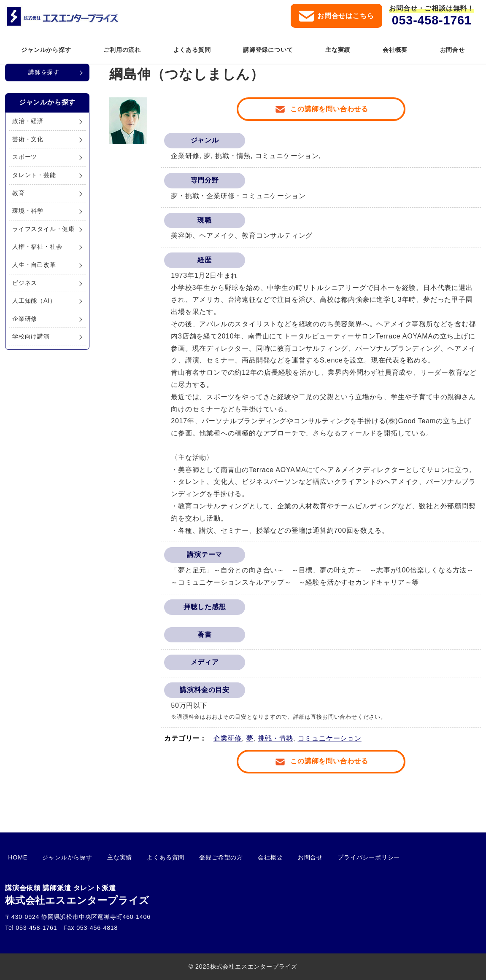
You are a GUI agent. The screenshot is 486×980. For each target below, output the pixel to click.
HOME (15, 857)
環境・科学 (28, 211)
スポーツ (25, 157)
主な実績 (104, 857)
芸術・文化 (28, 139)
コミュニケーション (330, 738)
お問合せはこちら (336, 16)
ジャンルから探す (58, 857)
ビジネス (25, 283)
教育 (19, 193)
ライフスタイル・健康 (43, 229)
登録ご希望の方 (194, 857)
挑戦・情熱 (275, 738)
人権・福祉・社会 (37, 247)
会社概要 (237, 857)
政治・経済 (28, 121)
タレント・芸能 (34, 175)
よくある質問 (144, 857)
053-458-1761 (432, 20)
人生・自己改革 (34, 265)
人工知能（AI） (34, 301)
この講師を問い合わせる (329, 109)
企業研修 (228, 738)
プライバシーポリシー (323, 857)
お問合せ (271, 857)
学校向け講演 (31, 336)
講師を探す (44, 72)
